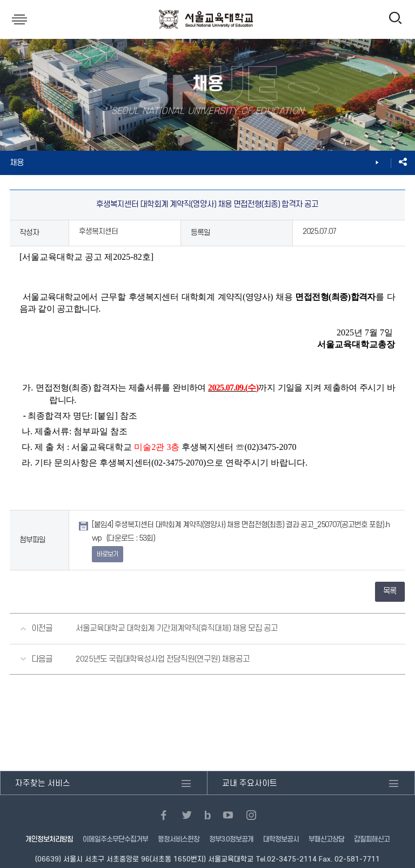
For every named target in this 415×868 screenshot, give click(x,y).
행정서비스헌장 (179, 839)
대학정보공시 (281, 839)
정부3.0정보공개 (231, 839)
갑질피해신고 (372, 839)
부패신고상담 (326, 839)
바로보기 (108, 554)
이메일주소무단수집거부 (115, 839)
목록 (390, 591)
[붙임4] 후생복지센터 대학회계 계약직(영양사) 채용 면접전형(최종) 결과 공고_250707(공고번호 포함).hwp (241, 531)
